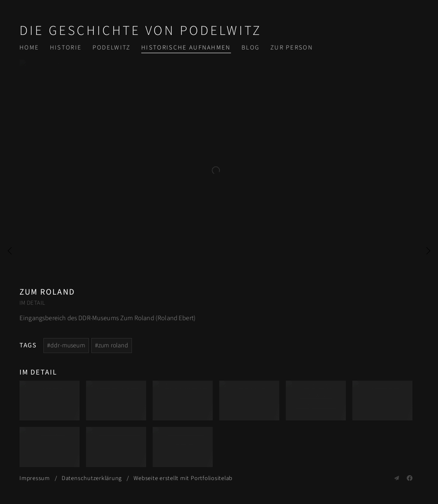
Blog (250, 47)
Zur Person (292, 47)
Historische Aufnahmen (186, 47)
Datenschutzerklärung (92, 478)
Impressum (35, 478)
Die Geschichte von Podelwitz (141, 31)
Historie (66, 47)
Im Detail (32, 303)
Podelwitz (112, 47)
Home (29, 47)
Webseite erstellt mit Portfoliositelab (183, 478)
